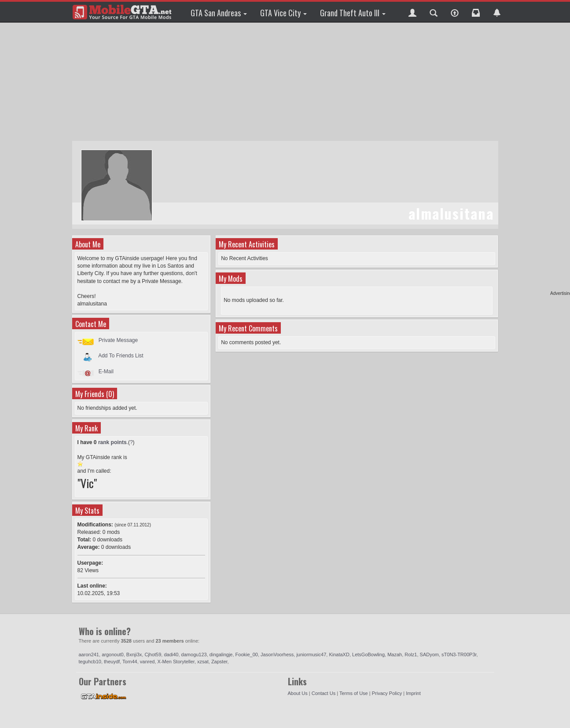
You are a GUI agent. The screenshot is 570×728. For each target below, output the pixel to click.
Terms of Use (354, 693)
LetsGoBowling (368, 654)
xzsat (203, 662)
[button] (412, 12)
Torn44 (130, 662)
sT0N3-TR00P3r (459, 654)
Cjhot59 (153, 654)
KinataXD (339, 654)
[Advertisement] (285, 81)
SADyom (429, 654)
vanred (147, 662)
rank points (112, 442)
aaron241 (89, 654)
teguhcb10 (90, 662)
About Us (298, 693)
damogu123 (194, 654)
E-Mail (106, 371)
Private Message (118, 340)
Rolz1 (411, 654)
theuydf (112, 662)
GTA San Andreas (219, 13)
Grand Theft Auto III (353, 13)
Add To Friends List (121, 356)
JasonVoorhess (277, 654)
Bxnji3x (134, 654)
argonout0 (113, 654)
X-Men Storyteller (176, 662)
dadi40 (171, 654)
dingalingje (221, 654)
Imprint (413, 693)
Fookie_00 (247, 654)
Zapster (219, 662)
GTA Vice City (283, 13)
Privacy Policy (387, 693)
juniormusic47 (311, 654)
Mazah (395, 654)
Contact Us (324, 693)
